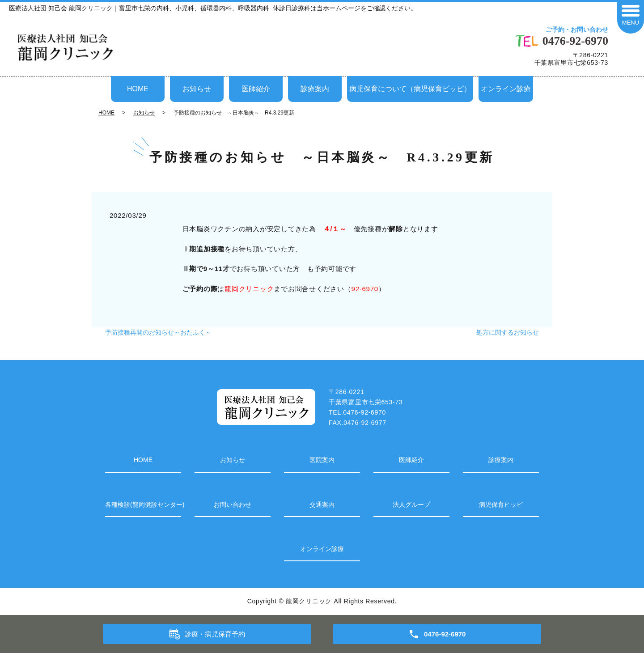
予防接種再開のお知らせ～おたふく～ (158, 332)
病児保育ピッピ (501, 505)
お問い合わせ (233, 505)
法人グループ (411, 505)
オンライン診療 (506, 89)
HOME (138, 89)
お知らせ (197, 89)
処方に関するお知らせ (508, 332)
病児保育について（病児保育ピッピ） (410, 89)
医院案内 (322, 460)
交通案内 (322, 505)
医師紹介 (256, 89)
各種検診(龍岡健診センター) (143, 505)
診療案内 (315, 89)
